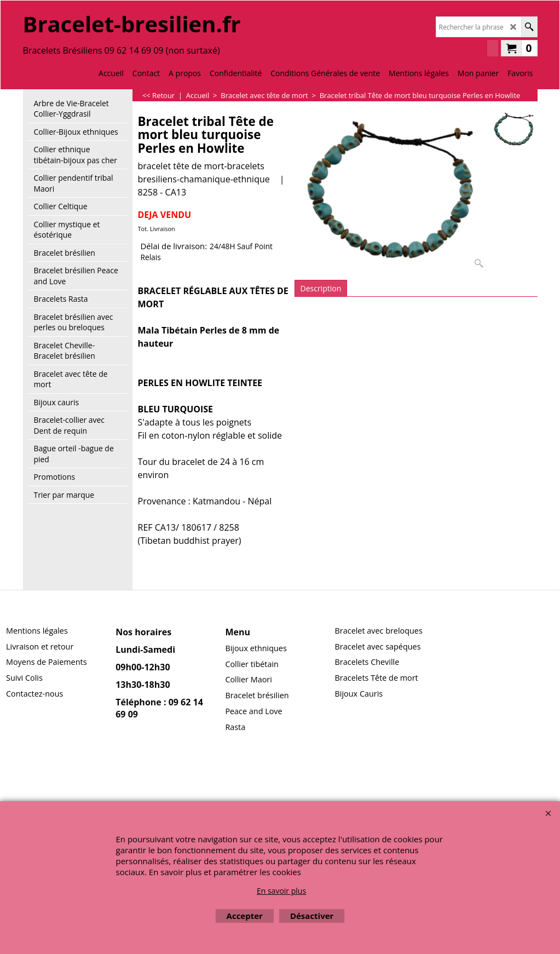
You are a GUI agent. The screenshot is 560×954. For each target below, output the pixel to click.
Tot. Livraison (157, 229)
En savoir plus (281, 891)
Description (321, 288)
